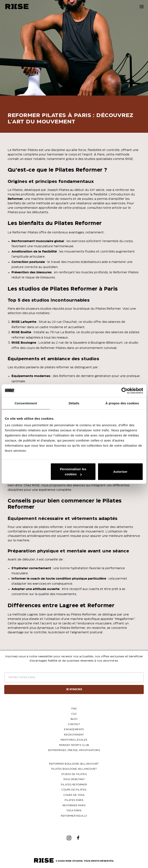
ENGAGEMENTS (74, 729)
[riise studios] (17, 6)
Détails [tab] (74, 403)
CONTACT (74, 724)
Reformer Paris (74, 805)
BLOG (74, 719)
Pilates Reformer (74, 785)
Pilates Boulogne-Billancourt (74, 769)
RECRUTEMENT (74, 735)
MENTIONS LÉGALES (74, 740)
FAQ (74, 709)
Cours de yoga (74, 795)
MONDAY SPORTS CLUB (74, 745)
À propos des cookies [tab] (122, 403)
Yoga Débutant (74, 779)
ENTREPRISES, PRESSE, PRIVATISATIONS (74, 750)
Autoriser (120, 472)
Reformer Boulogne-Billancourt (74, 764)
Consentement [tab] (26, 403)
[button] (142, 6)
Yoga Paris (74, 811)
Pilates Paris (74, 800)
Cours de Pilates (74, 790)
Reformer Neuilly (74, 816)
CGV (74, 714)
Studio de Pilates (74, 774)
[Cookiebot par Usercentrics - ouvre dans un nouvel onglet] (125, 391)
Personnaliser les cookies (73, 472)
